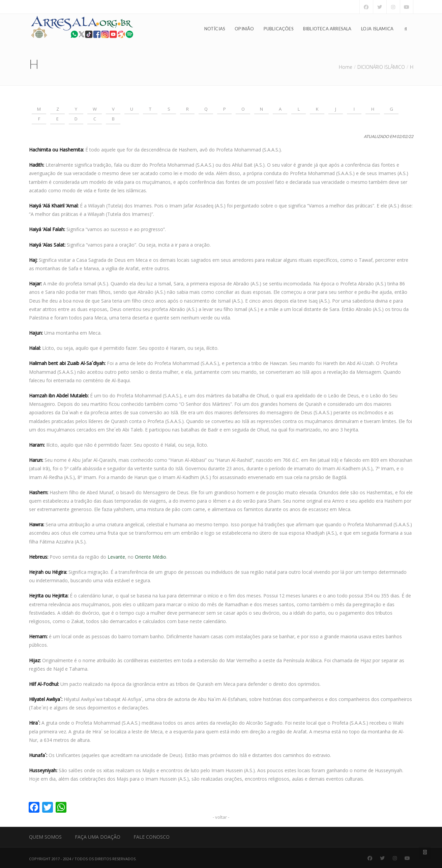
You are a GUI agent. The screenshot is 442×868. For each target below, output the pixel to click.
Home (346, 67)
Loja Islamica (377, 29)
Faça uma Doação (98, 837)
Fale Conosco (152, 837)
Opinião (244, 29)
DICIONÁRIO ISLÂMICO (381, 67)
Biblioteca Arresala (327, 29)
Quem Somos (45, 837)
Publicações (279, 29)
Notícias (215, 29)
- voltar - (221, 817)
